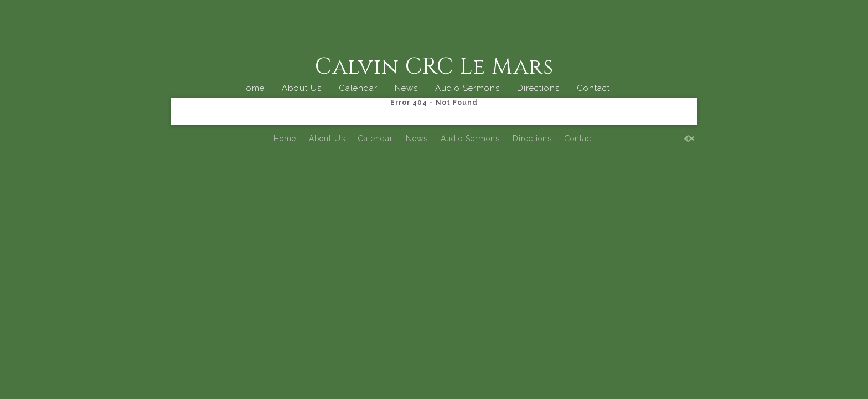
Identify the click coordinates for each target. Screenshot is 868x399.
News (406, 88)
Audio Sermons (467, 88)
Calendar (358, 88)
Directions (538, 88)
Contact (593, 88)
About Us (302, 88)
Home (252, 88)
